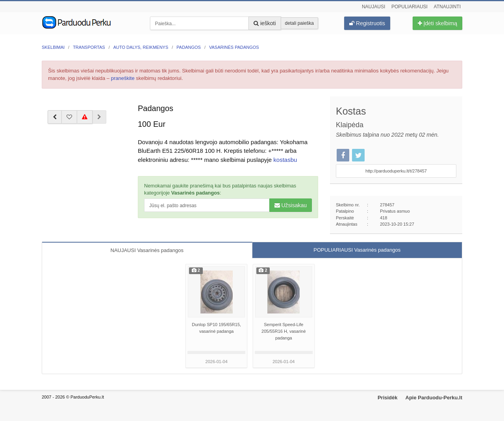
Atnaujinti (447, 7)
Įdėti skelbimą (437, 23)
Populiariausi (409, 7)
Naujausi (373, 7)
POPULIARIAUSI (357, 250)
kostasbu (285, 160)
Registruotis (367, 23)
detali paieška (299, 23)
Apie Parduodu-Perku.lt (434, 398)
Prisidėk (388, 398)
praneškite (123, 78)
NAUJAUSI (147, 250)
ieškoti (265, 23)
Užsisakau (291, 205)
